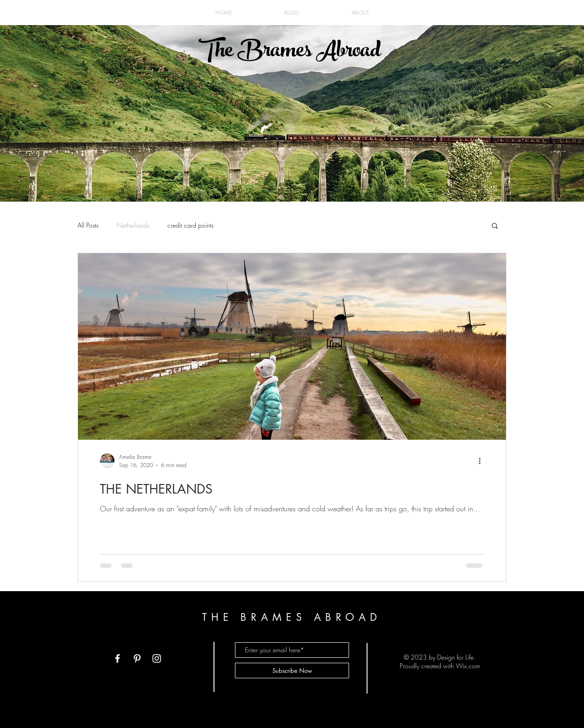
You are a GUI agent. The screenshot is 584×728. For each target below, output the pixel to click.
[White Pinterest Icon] (137, 658)
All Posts (88, 225)
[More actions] (483, 461)
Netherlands (133, 225)
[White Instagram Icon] (157, 658)
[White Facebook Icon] (117, 658)
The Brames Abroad (289, 52)
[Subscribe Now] (292, 671)
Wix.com (468, 666)
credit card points (190, 225)
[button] (495, 226)
